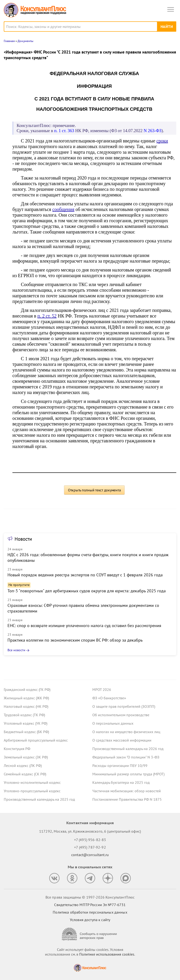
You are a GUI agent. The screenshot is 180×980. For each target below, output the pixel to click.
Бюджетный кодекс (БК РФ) (26, 732)
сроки (162, 141)
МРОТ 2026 (102, 689)
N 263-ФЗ (153, 131)
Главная (9, 41)
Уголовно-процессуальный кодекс (32, 791)
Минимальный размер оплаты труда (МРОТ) (128, 774)
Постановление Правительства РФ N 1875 (127, 799)
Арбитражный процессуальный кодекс (36, 740)
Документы (25, 41)
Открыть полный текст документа (94, 490)
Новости (23, 539)
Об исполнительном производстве (121, 715)
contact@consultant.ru (90, 855)
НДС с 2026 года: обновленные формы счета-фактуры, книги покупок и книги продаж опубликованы (88, 557)
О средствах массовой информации (122, 740)
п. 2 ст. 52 (47, 316)
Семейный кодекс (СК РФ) (25, 774)
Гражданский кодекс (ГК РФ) (27, 689)
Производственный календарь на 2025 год (39, 799)
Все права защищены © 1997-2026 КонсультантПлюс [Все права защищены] (90, 897)
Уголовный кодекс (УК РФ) (26, 723)
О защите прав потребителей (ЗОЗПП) (124, 706)
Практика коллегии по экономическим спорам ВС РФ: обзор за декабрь (75, 640)
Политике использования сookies (107, 954)
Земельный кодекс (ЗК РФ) (26, 757)
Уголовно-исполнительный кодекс (32, 782)
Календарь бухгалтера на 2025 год (121, 782)
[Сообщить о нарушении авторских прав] (90, 934)
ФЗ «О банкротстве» (109, 698)
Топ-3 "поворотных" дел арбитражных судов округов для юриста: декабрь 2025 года (87, 591)
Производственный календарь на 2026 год (128, 749)
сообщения (63, 209)
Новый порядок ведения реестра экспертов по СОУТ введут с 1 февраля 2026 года (85, 575)
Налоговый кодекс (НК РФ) (26, 706)
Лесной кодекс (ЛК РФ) (23, 766)
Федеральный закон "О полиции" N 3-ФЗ (126, 757)
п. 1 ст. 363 (64, 131)
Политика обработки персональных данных (90, 912)
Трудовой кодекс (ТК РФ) (24, 715)
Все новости (16, 650)
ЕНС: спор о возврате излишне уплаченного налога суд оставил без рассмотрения (84, 626)
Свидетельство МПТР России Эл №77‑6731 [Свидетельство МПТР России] (90, 905)
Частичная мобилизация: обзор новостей (127, 791)
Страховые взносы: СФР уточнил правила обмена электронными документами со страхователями (83, 608)
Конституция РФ (17, 749)
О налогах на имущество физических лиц (126, 732)
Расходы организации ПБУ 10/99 (120, 766)
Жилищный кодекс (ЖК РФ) (26, 698)
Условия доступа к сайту (90, 920)
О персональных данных (113, 723)
